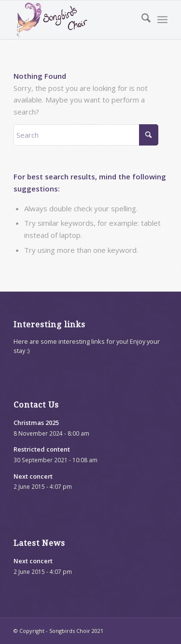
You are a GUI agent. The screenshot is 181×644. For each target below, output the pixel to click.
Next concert (33, 476)
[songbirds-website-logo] (75, 20)
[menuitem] (141, 20)
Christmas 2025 (36, 423)
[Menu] (162, 20)
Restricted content (42, 449)
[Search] (141, 20)
